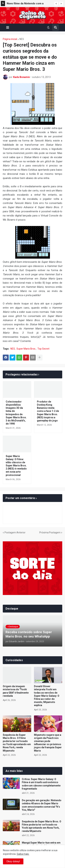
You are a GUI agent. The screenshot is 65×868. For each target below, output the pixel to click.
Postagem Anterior (15, 532)
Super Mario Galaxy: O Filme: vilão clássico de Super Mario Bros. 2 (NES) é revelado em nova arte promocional (16, 466)
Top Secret (43, 349)
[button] (56, 4)
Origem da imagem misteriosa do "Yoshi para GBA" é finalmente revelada (16, 691)
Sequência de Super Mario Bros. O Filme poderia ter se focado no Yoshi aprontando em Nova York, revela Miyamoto (17, 743)
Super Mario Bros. (26, 349)
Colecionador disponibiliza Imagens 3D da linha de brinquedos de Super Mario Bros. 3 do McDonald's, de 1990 (16, 413)
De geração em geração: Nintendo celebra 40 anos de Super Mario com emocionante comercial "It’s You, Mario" (42, 805)
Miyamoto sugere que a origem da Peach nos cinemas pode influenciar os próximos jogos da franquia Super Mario (48, 743)
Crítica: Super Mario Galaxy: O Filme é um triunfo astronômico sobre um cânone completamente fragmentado (41, 784)
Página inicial (10, 39)
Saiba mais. (23, 854)
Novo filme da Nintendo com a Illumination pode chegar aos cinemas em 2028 (25, 4)
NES (22, 39)
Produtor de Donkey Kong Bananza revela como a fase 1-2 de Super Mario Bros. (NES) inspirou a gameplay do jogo (48, 411)
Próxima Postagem (50, 532)
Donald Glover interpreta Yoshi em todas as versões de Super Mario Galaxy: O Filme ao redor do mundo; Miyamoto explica (47, 696)
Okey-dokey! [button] (13, 861)
